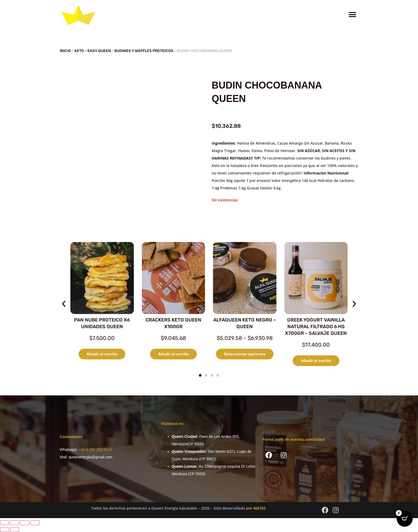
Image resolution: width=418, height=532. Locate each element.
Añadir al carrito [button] (102, 354)
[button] (352, 15)
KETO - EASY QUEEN (93, 51)
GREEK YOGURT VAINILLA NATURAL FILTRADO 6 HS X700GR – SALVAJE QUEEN (316, 327)
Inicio (65, 51)
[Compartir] (25, 523)
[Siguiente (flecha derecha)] (15, 530)
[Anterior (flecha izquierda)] (5, 530)
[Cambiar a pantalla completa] (15, 523)
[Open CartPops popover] (405, 519)
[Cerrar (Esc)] (35, 523)
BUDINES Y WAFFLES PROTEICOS (144, 51)
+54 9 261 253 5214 (95, 450)
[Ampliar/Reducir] (5, 523)
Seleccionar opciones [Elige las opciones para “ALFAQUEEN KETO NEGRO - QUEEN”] (245, 354)
